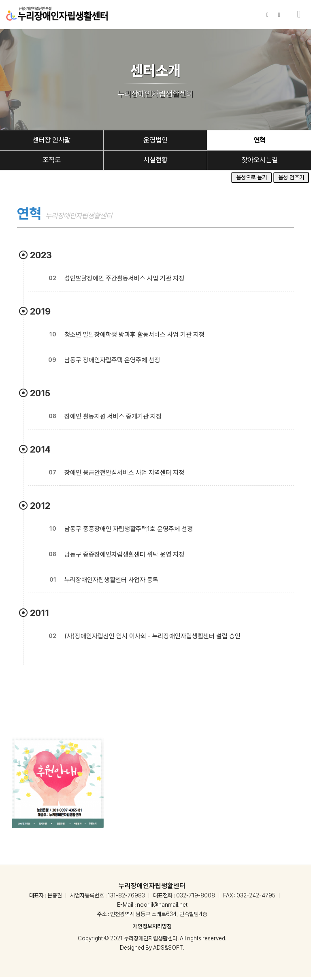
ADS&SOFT (168, 951)
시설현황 (155, 163)
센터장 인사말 (52, 141)
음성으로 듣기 (251, 181)
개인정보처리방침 (152, 929)
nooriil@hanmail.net (162, 908)
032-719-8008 (196, 899)
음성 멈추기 (291, 181)
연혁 (260, 141)
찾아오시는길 (260, 163)
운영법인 (155, 141)
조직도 (51, 163)
